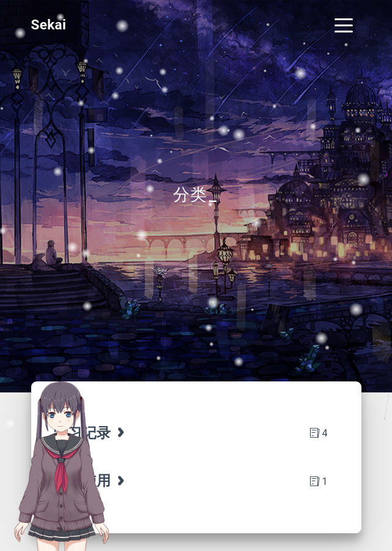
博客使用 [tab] (91, 481)
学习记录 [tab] (91, 433)
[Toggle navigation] (344, 25)
